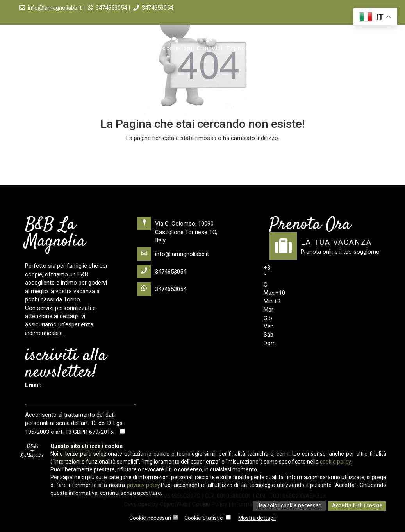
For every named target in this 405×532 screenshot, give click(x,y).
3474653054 (153, 8)
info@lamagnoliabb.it (173, 254)
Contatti (210, 44)
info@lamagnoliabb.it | (53, 8)
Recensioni (176, 44)
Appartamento (105, 44)
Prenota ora (246, 44)
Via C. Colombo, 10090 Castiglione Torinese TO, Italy (177, 230)
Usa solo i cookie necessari (289, 506)
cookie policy (335, 462)
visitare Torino (292, 44)
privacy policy (144, 486)
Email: (33, 385)
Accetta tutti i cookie (357, 506)
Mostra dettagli (257, 518)
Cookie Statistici (204, 518)
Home (69, 44)
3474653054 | (110, 8)
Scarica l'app (340, 44)
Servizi (143, 44)
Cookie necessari (150, 518)
